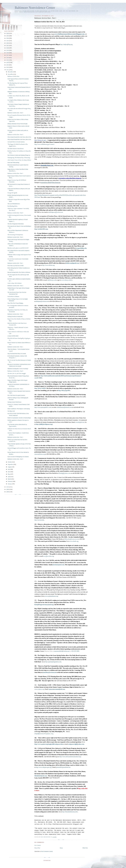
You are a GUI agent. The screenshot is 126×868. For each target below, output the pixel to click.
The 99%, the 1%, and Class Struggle (17, 373)
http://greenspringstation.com (53, 662)
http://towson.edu (39, 520)
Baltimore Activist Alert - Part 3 (15, 113)
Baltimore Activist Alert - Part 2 (15, 237)
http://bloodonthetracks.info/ (70, 812)
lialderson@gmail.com (72, 263)
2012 (8, 67)
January (10, 484)
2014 (8, 62)
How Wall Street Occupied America (16, 395)
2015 (8, 60)
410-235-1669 (75, 651)
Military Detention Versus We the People (17, 124)
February (10, 481)
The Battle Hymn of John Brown (15, 149)
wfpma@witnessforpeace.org (44, 734)
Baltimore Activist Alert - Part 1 (15, 173)
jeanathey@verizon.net (50, 672)
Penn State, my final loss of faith (15, 266)
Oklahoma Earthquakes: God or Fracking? (18, 369)
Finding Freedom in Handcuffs (15, 316)
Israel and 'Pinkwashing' (13, 162)
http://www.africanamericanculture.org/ (70, 757)
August (10, 467)
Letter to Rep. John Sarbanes (14, 283)
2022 (8, 43)
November (11, 74)
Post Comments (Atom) (47, 851)
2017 (8, 55)
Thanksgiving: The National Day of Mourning (19, 158)
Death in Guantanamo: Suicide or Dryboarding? (19, 418)
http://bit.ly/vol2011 (40, 388)
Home (61, 848)
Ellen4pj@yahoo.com (64, 473)
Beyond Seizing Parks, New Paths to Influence (19, 272)
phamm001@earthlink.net (63, 767)
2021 (8, 45)
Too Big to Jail (11, 411)
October (10, 462)
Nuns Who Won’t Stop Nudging (15, 303)
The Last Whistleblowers (14, 204)
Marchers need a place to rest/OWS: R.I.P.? (18, 248)
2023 (8, 41)
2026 (8, 33)
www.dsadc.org (74, 541)
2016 (8, 58)
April (9, 477)
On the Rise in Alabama (13, 297)
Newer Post (37, 848)
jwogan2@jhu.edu (81, 248)
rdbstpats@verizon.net (42, 301)
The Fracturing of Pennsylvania (15, 235)
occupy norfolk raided (13, 336)
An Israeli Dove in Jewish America (16, 142)
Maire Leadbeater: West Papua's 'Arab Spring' (19, 409)
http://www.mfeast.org (48, 265)
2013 (8, 65)
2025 (8, 36)
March (10, 479)
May (9, 474)
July (9, 469)
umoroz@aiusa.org (40, 454)
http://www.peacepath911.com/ (43, 407)
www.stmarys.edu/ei (67, 280)
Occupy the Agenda (12, 193)
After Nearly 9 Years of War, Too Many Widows (19, 160)
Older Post (85, 848)
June (9, 472)
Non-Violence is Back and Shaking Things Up (19, 155)
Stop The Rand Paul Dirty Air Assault (17, 353)
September (11, 464)
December (11, 72)
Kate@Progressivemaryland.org (44, 605)
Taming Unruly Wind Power (14, 402)
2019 (8, 50)
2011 (8, 70)
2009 (8, 489)
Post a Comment (38, 845)
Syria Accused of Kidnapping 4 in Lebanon (18, 457)
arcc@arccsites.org (49, 556)
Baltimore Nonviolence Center (35, 8)
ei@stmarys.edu (52, 280)
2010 (8, 487)
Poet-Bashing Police (12, 206)
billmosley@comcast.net (71, 539)
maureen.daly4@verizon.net (62, 651)
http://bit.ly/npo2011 (64, 390)
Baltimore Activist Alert (13, 76)
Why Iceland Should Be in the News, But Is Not (19, 137)
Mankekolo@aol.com (41, 776)
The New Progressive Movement (16, 224)
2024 (8, 38)
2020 (8, 48)
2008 (8, 492)
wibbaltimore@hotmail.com (64, 407)
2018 (8, 53)
